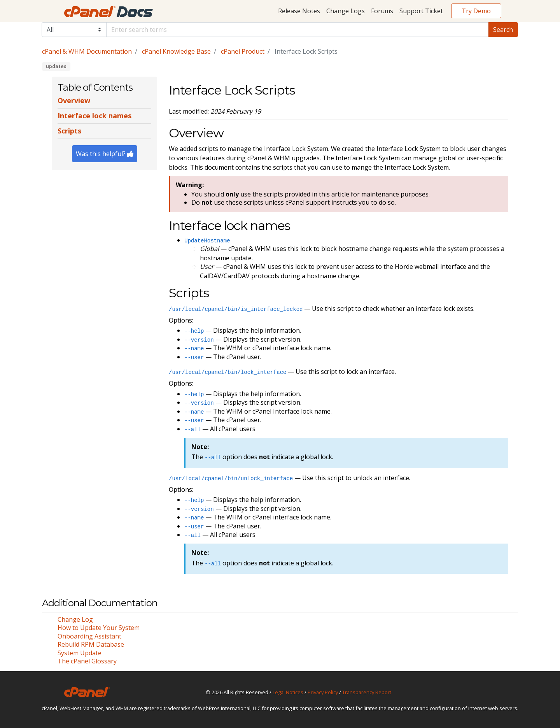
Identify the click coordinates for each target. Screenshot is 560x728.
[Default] (297, 30)
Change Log (75, 619)
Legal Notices (288, 692)
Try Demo (476, 11)
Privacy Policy (323, 692)
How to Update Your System (99, 628)
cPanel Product (243, 51)
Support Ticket (421, 11)
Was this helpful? (105, 154)
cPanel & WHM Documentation (87, 51)
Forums (382, 11)
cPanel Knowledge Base (176, 51)
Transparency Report (367, 692)
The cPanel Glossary (87, 661)
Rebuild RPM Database (91, 644)
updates (56, 66)
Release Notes (299, 11)
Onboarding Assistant (89, 636)
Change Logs (346, 11)
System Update (80, 653)
